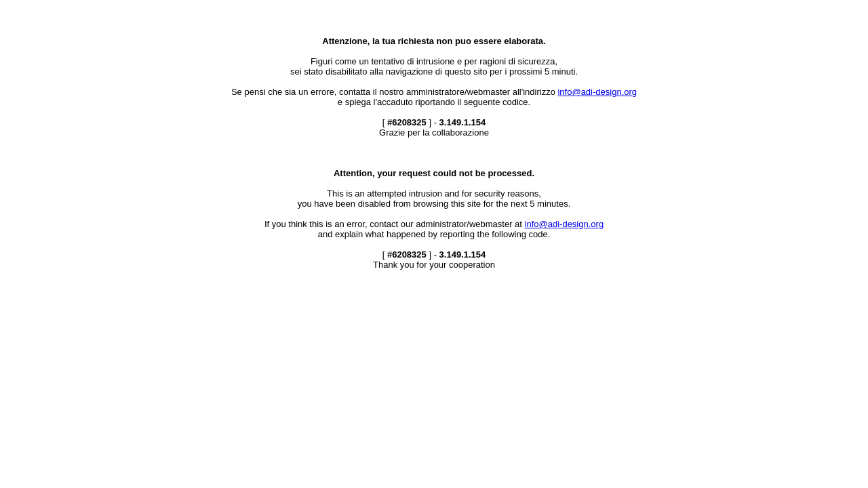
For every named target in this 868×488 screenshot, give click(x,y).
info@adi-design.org (597, 92)
